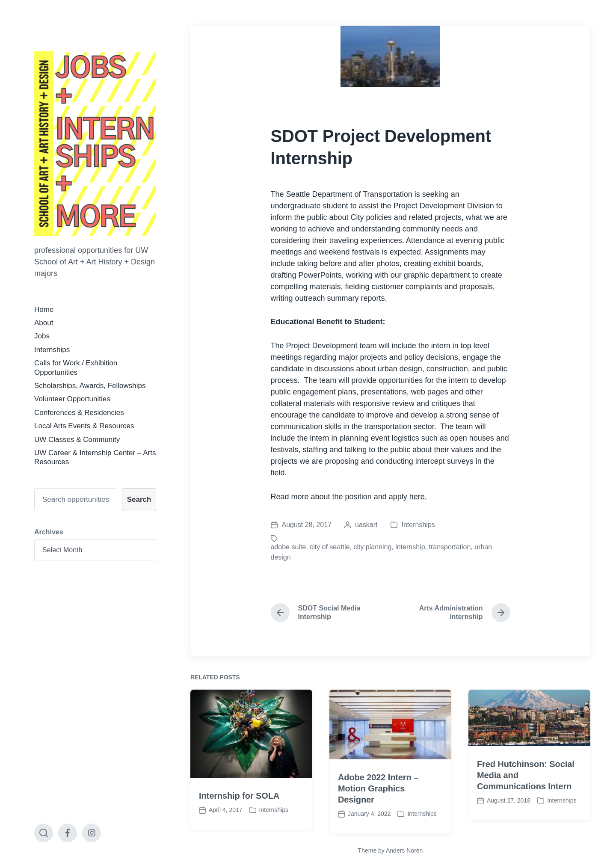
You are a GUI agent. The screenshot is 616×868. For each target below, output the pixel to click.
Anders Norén (404, 850)
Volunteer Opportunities (72, 399)
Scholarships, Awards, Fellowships (90, 386)
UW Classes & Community (77, 440)
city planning (372, 547)
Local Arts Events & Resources (84, 426)
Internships (52, 350)
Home (44, 310)
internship (410, 547)
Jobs (42, 336)
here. (418, 497)
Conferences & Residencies (79, 413)
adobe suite (289, 547)
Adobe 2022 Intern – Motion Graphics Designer (378, 810)
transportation (450, 547)
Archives (49, 532)
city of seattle (330, 547)
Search (139, 499)
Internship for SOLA (239, 817)
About (44, 323)
